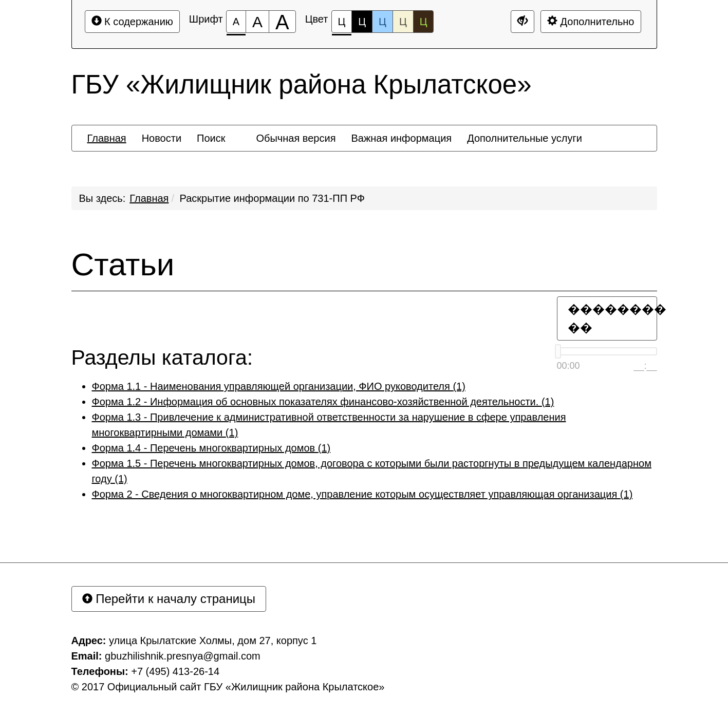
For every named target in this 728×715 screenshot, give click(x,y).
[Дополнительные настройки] (522, 22)
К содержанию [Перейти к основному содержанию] (132, 21)
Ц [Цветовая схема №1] (342, 24)
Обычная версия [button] (296, 138)
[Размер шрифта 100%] (236, 22)
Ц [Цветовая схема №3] (382, 22)
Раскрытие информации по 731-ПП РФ (272, 198)
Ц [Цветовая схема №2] (362, 22)
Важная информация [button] (401, 138)
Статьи (123, 265)
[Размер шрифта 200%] (282, 22)
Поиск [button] (211, 138)
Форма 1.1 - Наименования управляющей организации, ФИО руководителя (279, 386)
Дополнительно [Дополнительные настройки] (591, 21)
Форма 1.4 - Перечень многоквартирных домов (211, 448)
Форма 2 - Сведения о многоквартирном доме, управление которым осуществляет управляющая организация (362, 494)
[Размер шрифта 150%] (257, 22)
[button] (240, 129)
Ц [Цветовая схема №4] (403, 22)
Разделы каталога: (162, 358)
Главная (149, 198)
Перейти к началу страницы (169, 599)
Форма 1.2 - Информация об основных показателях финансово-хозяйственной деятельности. (323, 402)
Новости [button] (162, 138)
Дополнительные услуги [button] (525, 138)
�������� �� (612, 318)
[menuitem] (107, 138)
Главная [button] (107, 138)
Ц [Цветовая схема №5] (424, 22)
